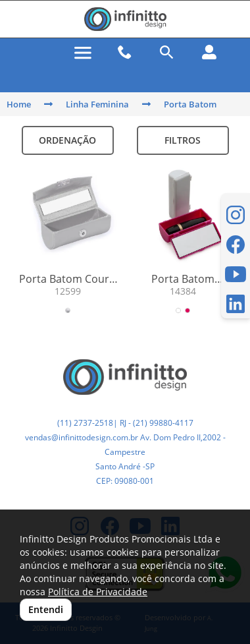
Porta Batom (190, 104)
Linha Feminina (97, 104)
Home (19, 104)
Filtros (183, 140)
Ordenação (67, 140)
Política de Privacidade (98, 592)
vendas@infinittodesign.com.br (82, 437)
